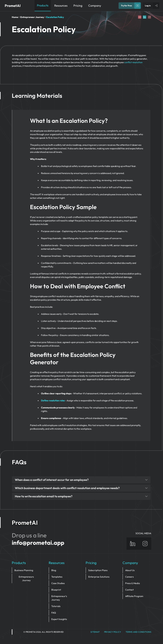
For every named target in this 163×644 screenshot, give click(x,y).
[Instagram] (149, 17)
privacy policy (113, 632)
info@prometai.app (38, 543)
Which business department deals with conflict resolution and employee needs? (81, 488)
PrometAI (13, 6)
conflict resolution (133, 62)
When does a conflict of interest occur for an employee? (81, 480)
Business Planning (24, 570)
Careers (129, 577)
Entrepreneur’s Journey (59, 598)
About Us (130, 570)
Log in (148, 6)
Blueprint (56, 590)
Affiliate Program (134, 596)
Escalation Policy (55, 17)
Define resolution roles (53, 400)
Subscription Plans (98, 570)
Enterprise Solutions (99, 577)
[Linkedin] (145, 17)
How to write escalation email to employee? (81, 496)
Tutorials (56, 606)
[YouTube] (140, 17)
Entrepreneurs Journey (26, 578)
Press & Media (132, 583)
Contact (129, 590)
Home (15, 17)
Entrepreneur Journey (32, 17)
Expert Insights (59, 619)
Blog (54, 570)
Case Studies (58, 583)
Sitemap (95, 632)
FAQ (54, 613)
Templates (57, 577)
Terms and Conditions (138, 632)
